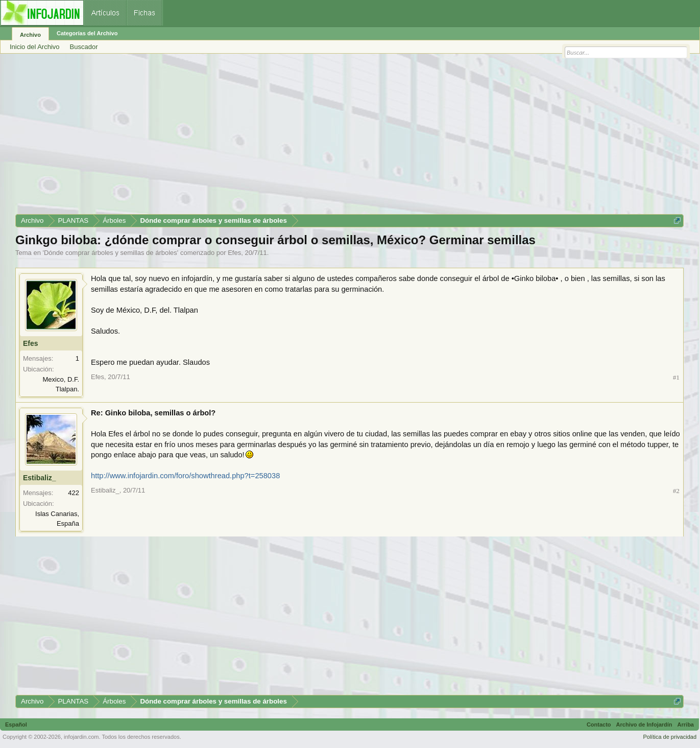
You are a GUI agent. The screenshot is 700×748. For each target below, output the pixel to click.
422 (74, 493)
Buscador (84, 47)
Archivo (30, 35)
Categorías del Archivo (87, 33)
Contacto (599, 724)
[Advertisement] (322, 137)
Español (16, 724)
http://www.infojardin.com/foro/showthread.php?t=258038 (185, 476)
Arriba (686, 724)
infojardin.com (81, 737)
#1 (676, 377)
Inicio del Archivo (35, 47)
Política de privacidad (670, 737)
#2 (676, 491)
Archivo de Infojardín (644, 724)
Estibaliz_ (40, 478)
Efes (234, 253)
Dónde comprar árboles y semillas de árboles (111, 253)
